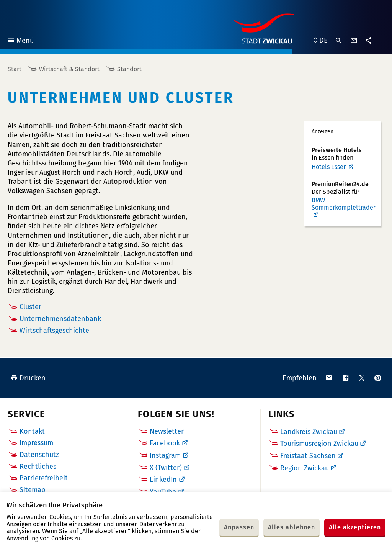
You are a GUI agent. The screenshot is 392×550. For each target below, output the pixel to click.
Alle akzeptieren (355, 527)
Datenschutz (39, 455)
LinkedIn (163, 480)
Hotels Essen (329, 167)
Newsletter (167, 431)
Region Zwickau (305, 468)
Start (15, 69)
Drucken (28, 378)
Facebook (165, 443)
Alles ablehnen (292, 527)
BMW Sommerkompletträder (344, 204)
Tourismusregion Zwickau (319, 444)
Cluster (30, 307)
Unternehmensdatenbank (60, 319)
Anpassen (239, 527)
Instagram (165, 455)
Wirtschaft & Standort (69, 69)
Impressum (36, 443)
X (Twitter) (166, 468)
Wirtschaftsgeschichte (54, 331)
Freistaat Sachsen (308, 456)
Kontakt (32, 431)
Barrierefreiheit (44, 478)
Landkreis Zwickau (309, 432)
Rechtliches (38, 467)
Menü (20, 42)
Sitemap (33, 490)
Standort (129, 69)
